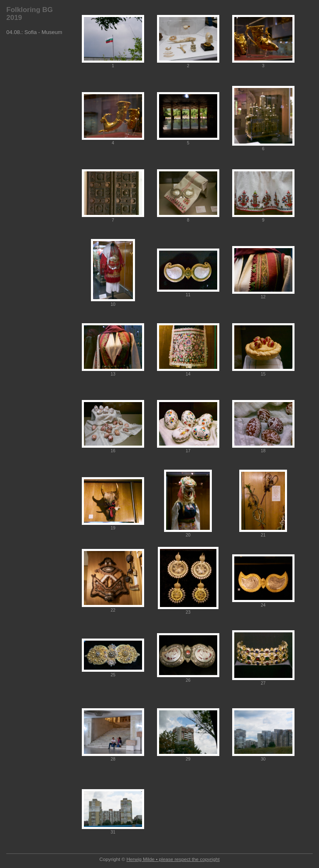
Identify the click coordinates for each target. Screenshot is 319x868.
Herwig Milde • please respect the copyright (173, 859)
